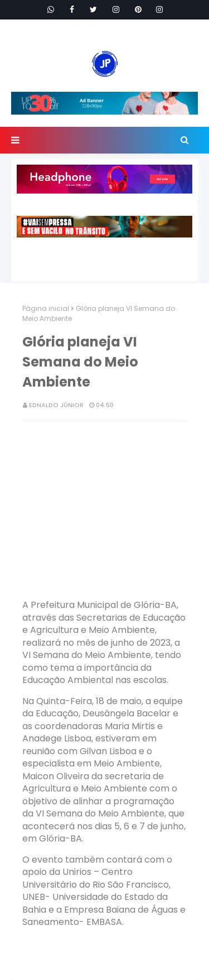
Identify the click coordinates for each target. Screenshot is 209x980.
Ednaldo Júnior (56, 405)
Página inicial (46, 308)
